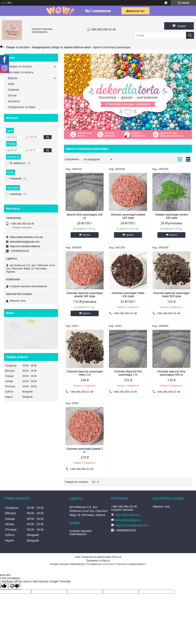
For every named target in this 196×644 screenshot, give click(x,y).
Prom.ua (117, 557)
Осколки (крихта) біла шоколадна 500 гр (171, 373)
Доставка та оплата (21, 72)
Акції (11, 84)
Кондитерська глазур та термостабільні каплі (61, 47)
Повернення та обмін (22, 107)
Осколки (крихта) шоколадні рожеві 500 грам (85, 295)
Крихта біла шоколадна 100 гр (85, 216)
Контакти (14, 101)
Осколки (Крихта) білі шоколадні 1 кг (128, 373)
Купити (86, 235)
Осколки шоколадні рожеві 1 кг (85, 450)
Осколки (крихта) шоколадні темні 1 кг (85, 373)
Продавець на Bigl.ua (98, 561)
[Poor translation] (15, 586)
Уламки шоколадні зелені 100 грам (171, 216)
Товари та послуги (17, 47)
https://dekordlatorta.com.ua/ (26, 237)
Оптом (12, 95)
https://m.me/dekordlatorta (25, 246)
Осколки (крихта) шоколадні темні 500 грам (171, 295)
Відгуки (13, 78)
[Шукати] (190, 35)
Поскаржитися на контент (100, 564)
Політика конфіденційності (131, 564)
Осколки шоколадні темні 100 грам (128, 295)
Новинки (13, 90)
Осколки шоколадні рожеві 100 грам (128, 216)
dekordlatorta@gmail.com (25, 242)
